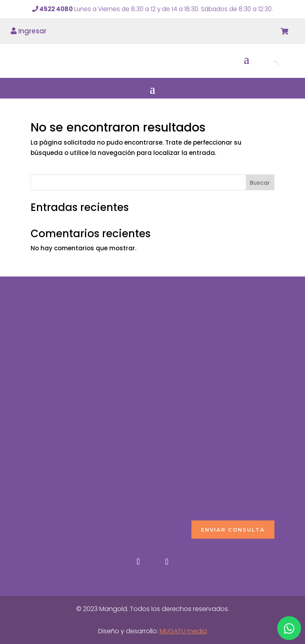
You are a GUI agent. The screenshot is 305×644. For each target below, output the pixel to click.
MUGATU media (183, 631)
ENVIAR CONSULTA (233, 530)
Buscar (260, 183)
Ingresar (29, 31)
